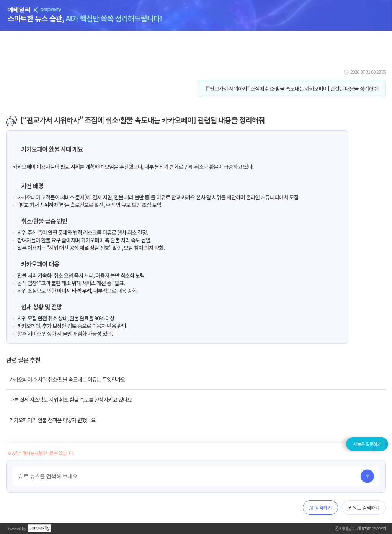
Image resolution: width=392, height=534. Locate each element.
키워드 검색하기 (364, 507)
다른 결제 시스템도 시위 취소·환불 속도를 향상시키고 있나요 (70, 400)
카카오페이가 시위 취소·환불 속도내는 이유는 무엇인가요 (67, 379)
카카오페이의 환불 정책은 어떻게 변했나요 (52, 420)
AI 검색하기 (320, 507)
